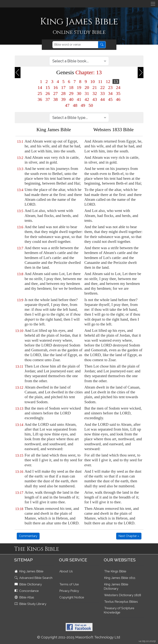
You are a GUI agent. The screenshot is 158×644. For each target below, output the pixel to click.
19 (79, 87)
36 (40, 99)
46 (118, 99)
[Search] (75, 45)
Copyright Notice (72, 597)
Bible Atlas (25, 597)
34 (110, 93)
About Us (66, 571)
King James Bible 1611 (120, 578)
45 (110, 99)
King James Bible (29, 571)
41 (79, 99)
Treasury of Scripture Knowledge (119, 610)
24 (118, 87)
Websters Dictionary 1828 (123, 595)
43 (95, 99)
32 (95, 93)
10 (93, 82)
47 (67, 105)
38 (56, 99)
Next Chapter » (129, 536)
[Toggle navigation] (153, 4)
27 (56, 93)
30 (79, 93)
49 (83, 105)
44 (103, 99)
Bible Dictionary (29, 584)
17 (63, 87)
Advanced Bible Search (34, 578)
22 (103, 87)
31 (87, 93)
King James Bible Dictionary (116, 586)
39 (63, 99)
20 (87, 87)
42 (87, 99)
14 (40, 87)
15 (48, 87)
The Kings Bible (115, 571)
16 (56, 87)
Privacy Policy (69, 591)
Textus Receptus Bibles (121, 602)
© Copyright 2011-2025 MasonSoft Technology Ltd (79, 637)
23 (110, 87)
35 (118, 93)
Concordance (27, 591)
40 (71, 99)
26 (48, 93)
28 (63, 93)
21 (95, 87)
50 (91, 105)
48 (75, 105)
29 (71, 93)
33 (103, 93)
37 (48, 99)
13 (116, 82)
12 (108, 82)
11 (100, 82)
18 (71, 87)
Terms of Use (69, 584)
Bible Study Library (31, 604)
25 (40, 93)
